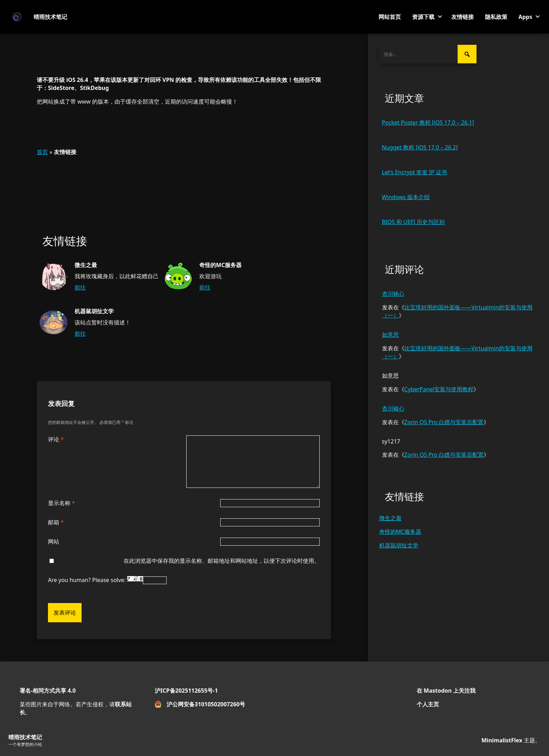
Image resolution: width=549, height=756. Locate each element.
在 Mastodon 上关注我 (446, 691)
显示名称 (61, 503)
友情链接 (463, 17)
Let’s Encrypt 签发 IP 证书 (415, 172)
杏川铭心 (393, 294)
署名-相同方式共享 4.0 (48, 691)
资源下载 (423, 17)
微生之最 (390, 518)
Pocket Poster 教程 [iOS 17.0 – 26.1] (428, 122)
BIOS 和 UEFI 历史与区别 (414, 222)
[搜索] (467, 54)
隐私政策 (496, 17)
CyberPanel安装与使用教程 (439, 389)
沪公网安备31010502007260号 (206, 704)
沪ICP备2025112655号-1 (186, 691)
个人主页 (428, 704)
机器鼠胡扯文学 (399, 545)
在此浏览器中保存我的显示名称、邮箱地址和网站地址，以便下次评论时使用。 (222, 561)
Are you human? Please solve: (107, 580)
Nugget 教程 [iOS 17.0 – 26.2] (420, 147)
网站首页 (390, 17)
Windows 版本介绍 (406, 197)
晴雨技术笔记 (50, 17)
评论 (56, 439)
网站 (54, 541)
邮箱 (56, 522)
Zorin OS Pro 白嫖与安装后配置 (444, 422)
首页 (42, 152)
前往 (80, 287)
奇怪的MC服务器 (400, 532)
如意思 (390, 335)
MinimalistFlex (502, 740)
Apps (525, 17)
